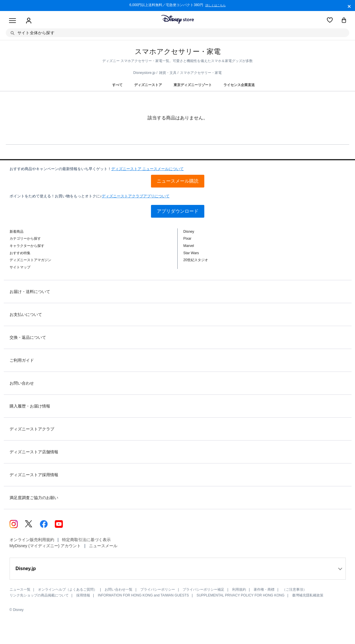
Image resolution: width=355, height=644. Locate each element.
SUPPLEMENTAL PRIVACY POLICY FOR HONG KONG (240, 595)
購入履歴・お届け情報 (30, 406)
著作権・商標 (264, 590)
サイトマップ (20, 267)
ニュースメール (103, 546)
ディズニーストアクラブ (32, 429)
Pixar (187, 239)
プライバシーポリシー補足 (203, 590)
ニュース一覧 (20, 590)
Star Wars (191, 253)
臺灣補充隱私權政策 (308, 595)
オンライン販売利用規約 (32, 540)
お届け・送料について (30, 292)
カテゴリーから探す (25, 239)
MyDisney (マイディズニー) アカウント (45, 546)
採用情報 (83, 595)
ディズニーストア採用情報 (34, 475)
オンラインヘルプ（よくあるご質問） (68, 590)
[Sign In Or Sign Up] (29, 21)
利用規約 (239, 590)
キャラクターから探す (27, 246)
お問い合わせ (22, 383)
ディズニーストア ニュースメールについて (148, 169)
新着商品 (17, 232)
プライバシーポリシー (158, 590)
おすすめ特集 (20, 253)
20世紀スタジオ (196, 260)
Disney (189, 232)
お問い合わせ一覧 (119, 590)
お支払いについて (26, 314)
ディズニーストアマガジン (30, 260)
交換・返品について (28, 337)
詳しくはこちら (216, 6)
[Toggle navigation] (12, 21)
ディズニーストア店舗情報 (34, 452)
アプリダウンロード (178, 211)
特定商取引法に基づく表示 (86, 540)
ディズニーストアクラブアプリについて (136, 196)
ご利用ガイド (22, 360)
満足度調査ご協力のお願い (34, 498)
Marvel (189, 246)
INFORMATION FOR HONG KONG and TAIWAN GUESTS (143, 595)
